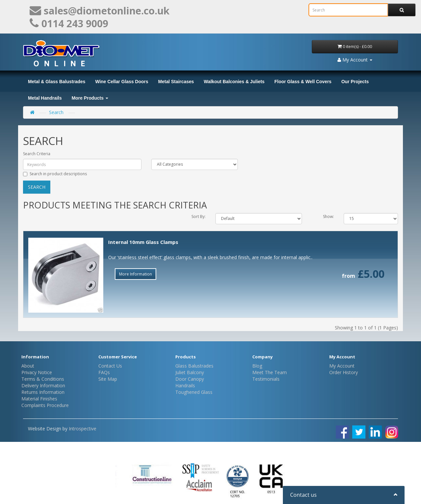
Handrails (185, 385)
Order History (344, 372)
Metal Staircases (176, 82)
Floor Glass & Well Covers (303, 82)
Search (56, 112)
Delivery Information (43, 385)
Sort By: (198, 216)
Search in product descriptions (55, 174)
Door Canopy (190, 379)
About (28, 366)
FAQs (104, 372)
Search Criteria (37, 154)
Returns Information (43, 392)
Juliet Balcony (190, 372)
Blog (257, 366)
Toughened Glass (194, 392)
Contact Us (110, 366)
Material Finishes (39, 399)
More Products (90, 98)
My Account (342, 366)
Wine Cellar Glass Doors (122, 82)
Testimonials (266, 379)
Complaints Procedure (45, 405)
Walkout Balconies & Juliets (234, 82)
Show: (328, 216)
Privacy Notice (37, 372)
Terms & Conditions (43, 379)
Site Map (108, 379)
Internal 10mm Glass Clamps (143, 242)
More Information (136, 274)
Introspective (83, 429)
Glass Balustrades (194, 366)
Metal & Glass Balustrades (57, 82)
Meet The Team (270, 372)
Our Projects (355, 82)
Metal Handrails (45, 98)
